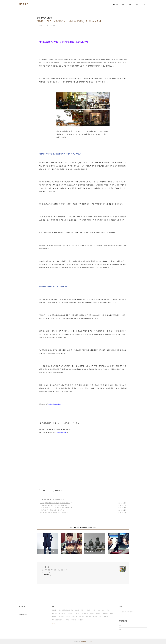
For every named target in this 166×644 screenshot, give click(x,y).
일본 (109, 610)
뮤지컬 (99, 613)
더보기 (54, 623)
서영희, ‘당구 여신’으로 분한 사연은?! (51, 510)
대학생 (106, 617)
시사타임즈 (24, 4)
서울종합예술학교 (58, 620)
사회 (137, 4)
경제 (130, 4)
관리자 (90, 641)
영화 (77, 610)
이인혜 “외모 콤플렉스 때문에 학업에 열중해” (53, 512)
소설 (68, 617)
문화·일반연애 (51, 499)
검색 (145, 612)
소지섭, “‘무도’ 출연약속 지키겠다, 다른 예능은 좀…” (55, 503)
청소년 (75, 617)
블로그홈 (115, 4)
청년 (95, 610)
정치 (123, 4)
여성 (68, 620)
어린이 (62, 617)
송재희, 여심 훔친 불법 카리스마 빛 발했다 (53, 505)
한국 (95, 617)
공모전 (55, 613)
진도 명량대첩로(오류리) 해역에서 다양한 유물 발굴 (55, 508)
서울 (89, 610)
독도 (83, 610)
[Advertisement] (83, 465)
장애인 (55, 617)
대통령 (106, 613)
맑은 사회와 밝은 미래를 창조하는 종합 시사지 (54, 570)
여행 (112, 613)
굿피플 (89, 617)
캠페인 (74, 620)
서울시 (81, 620)
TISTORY (84, 641)
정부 (92, 613)
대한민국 (71, 613)
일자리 (82, 617)
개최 (78, 613)
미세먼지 (63, 613)
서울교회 (85, 613)
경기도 (55, 610)
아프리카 (102, 610)
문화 (144, 4)
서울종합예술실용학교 (67, 610)
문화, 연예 (43, 499)
